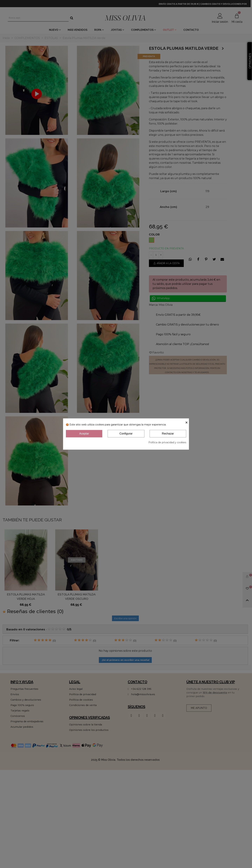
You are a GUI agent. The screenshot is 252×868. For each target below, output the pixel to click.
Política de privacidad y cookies (167, 442)
